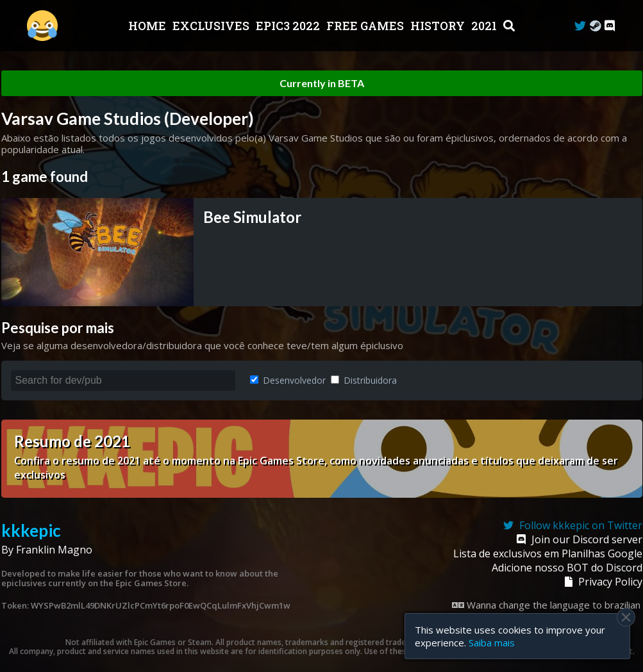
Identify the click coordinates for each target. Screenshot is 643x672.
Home (148, 26)
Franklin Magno (54, 550)
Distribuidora (364, 380)
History (439, 26)
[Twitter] (580, 26)
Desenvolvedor (288, 380)
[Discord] (610, 26)
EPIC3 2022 (289, 26)
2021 (485, 26)
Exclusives (212, 26)
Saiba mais (492, 643)
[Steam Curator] (595, 26)
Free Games (366, 26)
